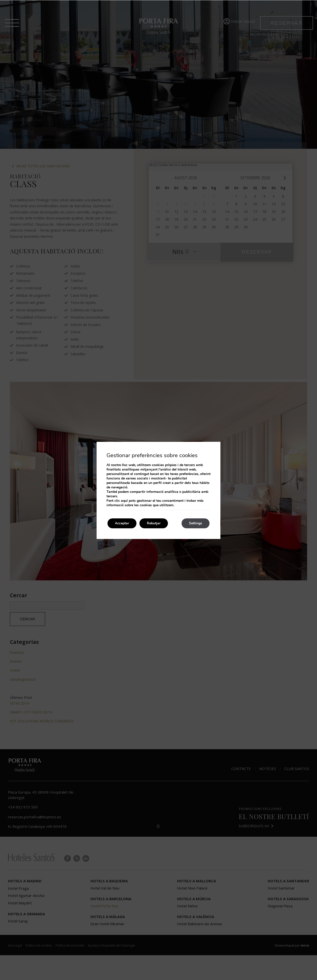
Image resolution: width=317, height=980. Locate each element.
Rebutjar (154, 523)
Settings (196, 523)
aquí (124, 501)
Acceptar (122, 523)
